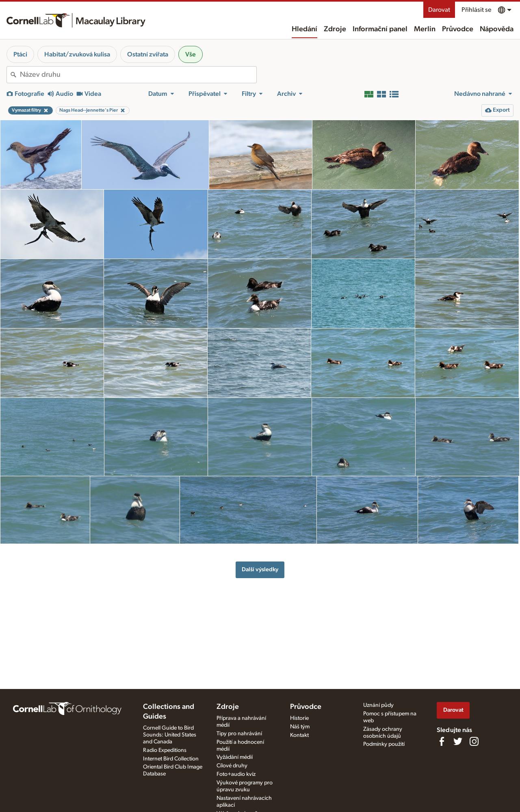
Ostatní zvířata (148, 54)
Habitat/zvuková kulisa (77, 54)
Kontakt (299, 735)
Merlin (425, 29)
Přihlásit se (476, 10)
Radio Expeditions (165, 750)
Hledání (304, 29)
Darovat (439, 10)
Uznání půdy (378, 705)
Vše (191, 54)
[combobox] (138, 75)
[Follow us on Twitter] (458, 741)
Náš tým (300, 727)
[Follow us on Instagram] (474, 741)
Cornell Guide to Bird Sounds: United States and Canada (170, 735)
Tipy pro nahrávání (239, 734)
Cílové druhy (232, 766)
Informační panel (380, 29)
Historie (299, 718)
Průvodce (458, 29)
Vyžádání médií (235, 757)
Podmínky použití (384, 744)
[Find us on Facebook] (442, 741)
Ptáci (20, 54)
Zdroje (335, 29)
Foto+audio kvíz (236, 774)
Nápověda (497, 29)
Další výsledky (260, 569)
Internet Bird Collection (171, 759)
